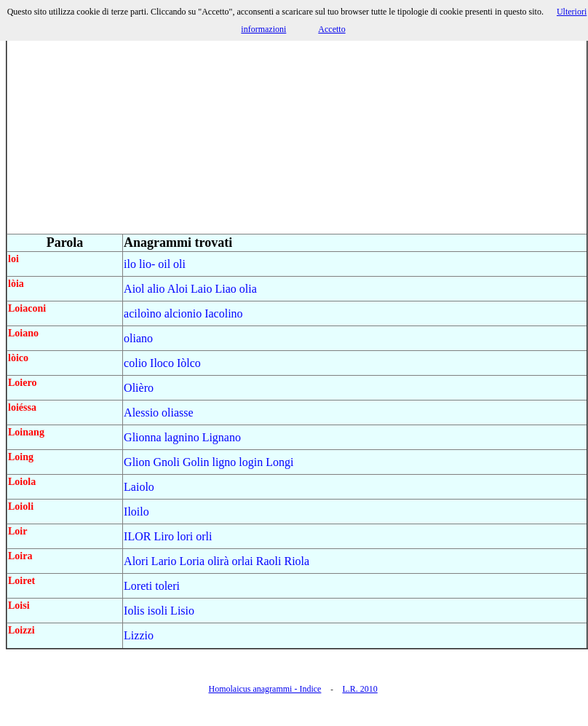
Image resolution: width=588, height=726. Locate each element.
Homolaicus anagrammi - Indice (265, 689)
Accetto (331, 29)
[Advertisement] (297, 131)
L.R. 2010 (359, 689)
